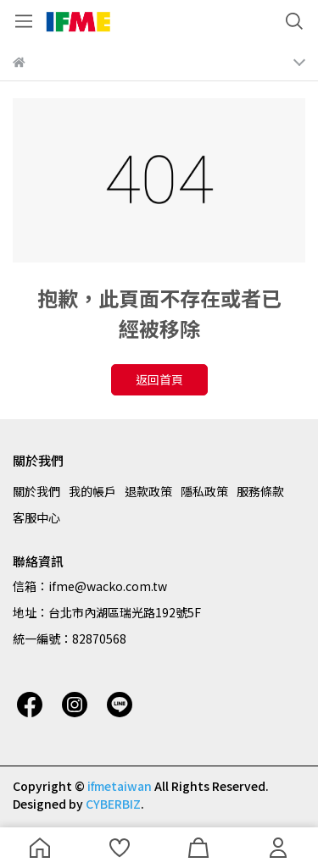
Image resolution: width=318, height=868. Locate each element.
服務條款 (260, 491)
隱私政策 (204, 491)
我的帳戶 (92, 491)
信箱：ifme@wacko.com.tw (90, 586)
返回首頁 (159, 379)
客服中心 (36, 517)
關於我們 (36, 491)
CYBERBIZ (113, 804)
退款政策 (148, 491)
